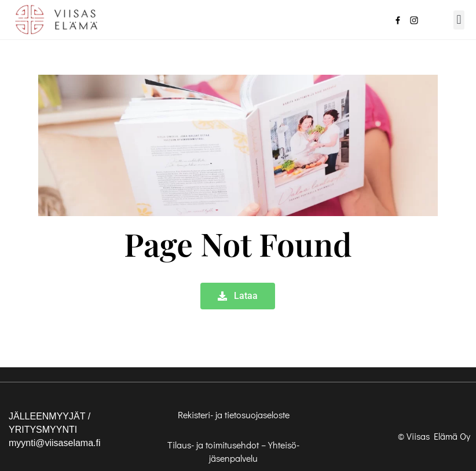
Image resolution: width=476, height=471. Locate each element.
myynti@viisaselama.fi (55, 443)
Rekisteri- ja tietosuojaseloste (234, 415)
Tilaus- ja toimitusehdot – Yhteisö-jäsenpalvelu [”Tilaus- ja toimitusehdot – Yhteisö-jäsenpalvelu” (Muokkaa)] (233, 451)
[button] (459, 20)
